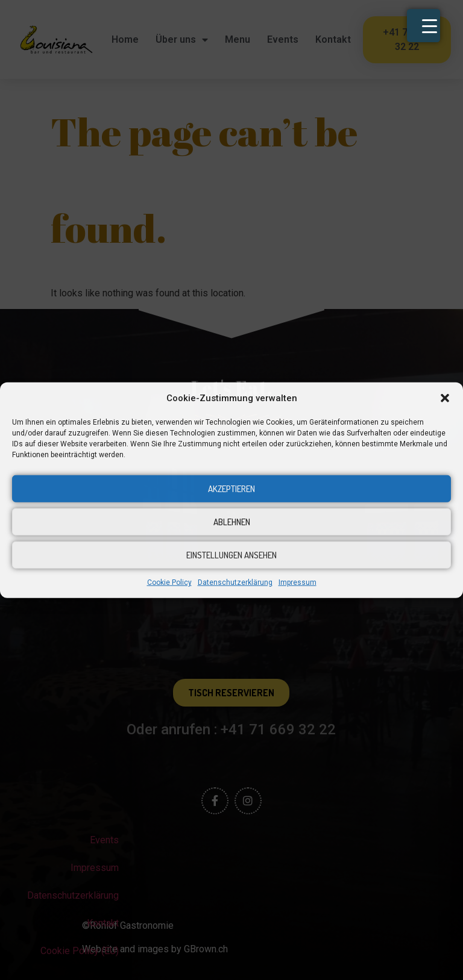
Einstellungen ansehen (231, 554)
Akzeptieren (231, 488)
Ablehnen (232, 521)
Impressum (298, 582)
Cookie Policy (169, 582)
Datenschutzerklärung (235, 582)
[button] (445, 398)
